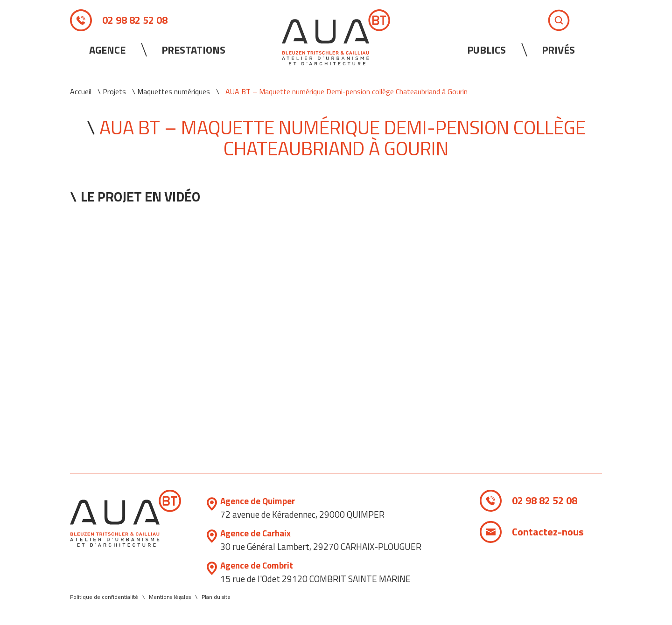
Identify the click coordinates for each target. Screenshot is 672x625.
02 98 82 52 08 (135, 20)
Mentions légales (170, 597)
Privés (558, 50)
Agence (107, 50)
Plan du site (216, 597)
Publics (486, 50)
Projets (114, 91)
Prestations (193, 50)
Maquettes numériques (174, 91)
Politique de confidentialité (104, 597)
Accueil (81, 91)
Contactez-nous (548, 532)
